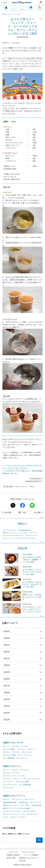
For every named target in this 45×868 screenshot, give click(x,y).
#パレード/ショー (27, 752)
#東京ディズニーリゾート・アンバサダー (16, 805)
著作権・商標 (11, 858)
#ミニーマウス (23, 533)
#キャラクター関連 (9, 755)
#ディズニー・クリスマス (11, 752)
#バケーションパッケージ (11, 814)
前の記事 (8, 512)
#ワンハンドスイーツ (32, 535)
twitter (13, 505)
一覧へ (24, 512)
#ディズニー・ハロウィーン (27, 749)
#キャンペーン (30, 799)
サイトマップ (13, 852)
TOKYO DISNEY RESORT (22, 3)
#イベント (6, 746)
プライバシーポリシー (29, 852)
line (32, 505)
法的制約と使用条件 (13, 855)
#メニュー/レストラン (9, 530)
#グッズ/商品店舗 (9, 758)
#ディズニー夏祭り (9, 749)
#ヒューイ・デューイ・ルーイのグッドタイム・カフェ (19, 538)
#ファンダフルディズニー (30, 814)
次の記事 (37, 512)
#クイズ (6, 817)
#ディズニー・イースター (20, 746)
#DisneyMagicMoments (25, 530)
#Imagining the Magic (10, 802)
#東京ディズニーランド (10, 533)
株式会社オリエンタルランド (29, 858)
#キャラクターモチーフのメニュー (13, 535)
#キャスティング (35, 802)
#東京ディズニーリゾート (14, 796)
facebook (23, 505)
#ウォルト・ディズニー (18, 817)
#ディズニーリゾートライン (12, 811)
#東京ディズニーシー (12, 766)
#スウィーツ (34, 533)
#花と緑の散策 (37, 805)
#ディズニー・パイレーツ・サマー (14, 776)
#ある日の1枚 (23, 802)
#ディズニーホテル (29, 811)
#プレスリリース (17, 799)
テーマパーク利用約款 (31, 855)
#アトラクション (22, 758)
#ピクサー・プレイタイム (20, 770)
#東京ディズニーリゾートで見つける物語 (16, 808)
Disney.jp (22, 861)
